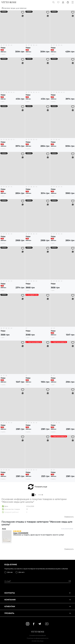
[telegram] (40, 624)
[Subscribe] (69, 581)
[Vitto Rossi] (9, 2)
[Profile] (63, 2)
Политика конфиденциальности (38, 638)
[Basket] (68, 2)
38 (6, 45)
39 (9, 45)
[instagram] (28, 624)
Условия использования (37, 635)
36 (1, 45)
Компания (37, 600)
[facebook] (34, 624)
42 (51, 328)
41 (14, 92)
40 (11, 45)
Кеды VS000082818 (21, 533)
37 (4, 45)
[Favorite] (58, 2)
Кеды (3, 48)
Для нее (10, 572)
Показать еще (41, 487)
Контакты (37, 593)
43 (54, 328)
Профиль (37, 613)
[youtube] (47, 624)
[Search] (53, 2)
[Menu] (73, 2)
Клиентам (37, 606)
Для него (21, 572)
